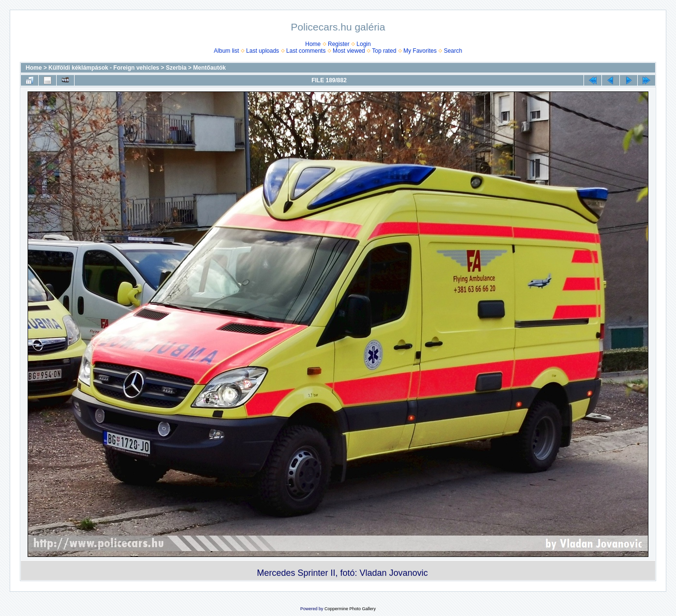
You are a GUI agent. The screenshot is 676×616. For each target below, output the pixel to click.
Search (453, 51)
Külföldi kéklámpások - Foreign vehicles (104, 68)
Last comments (306, 51)
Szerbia (176, 68)
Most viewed (349, 51)
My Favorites (420, 51)
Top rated (384, 51)
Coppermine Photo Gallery (350, 609)
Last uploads (262, 51)
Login (363, 44)
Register (339, 44)
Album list (227, 51)
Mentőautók (209, 68)
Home (313, 44)
